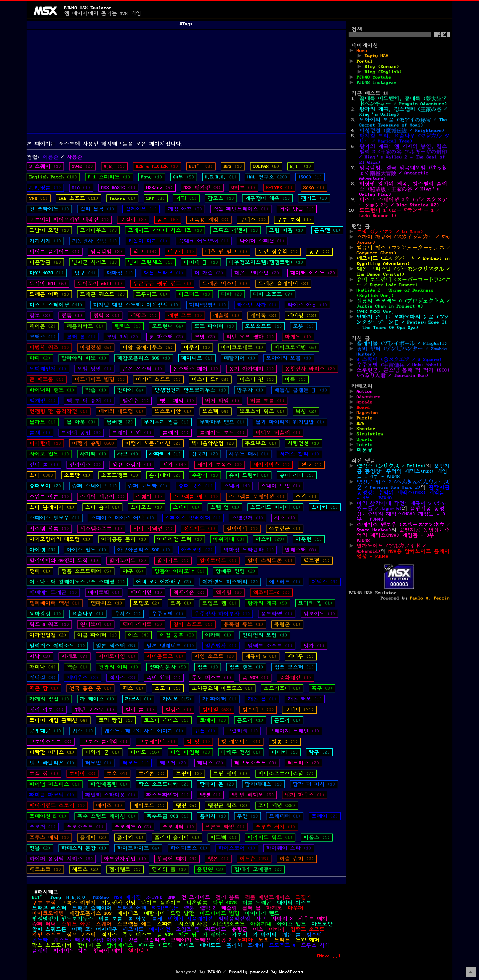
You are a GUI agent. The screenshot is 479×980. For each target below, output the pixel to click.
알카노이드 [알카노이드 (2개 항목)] (128, 561)
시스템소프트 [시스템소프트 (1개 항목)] (101, 529)
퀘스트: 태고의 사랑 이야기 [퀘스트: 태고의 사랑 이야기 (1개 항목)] (144, 731)
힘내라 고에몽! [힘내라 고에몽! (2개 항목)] (258, 869)
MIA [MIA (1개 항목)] (81, 188)
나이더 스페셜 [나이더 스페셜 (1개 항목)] (262, 241)
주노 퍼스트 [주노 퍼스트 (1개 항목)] (212, 678)
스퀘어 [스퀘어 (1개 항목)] (149, 497)
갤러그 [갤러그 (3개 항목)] (314, 198)
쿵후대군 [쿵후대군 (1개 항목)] (45, 731)
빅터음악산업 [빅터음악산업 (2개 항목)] (213, 443)
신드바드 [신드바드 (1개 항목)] (200, 529)
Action (365, 391)
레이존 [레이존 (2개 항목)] (43, 326)
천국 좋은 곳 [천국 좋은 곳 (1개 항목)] (90, 688)
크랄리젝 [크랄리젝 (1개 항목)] (242, 731)
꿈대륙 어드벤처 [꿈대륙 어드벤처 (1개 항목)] (204, 241)
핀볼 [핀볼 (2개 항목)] (40, 848)
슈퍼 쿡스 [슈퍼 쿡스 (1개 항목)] (196, 486)
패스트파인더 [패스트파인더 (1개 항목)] (168, 795)
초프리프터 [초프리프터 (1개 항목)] (282, 688)
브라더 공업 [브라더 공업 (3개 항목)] (81, 433)
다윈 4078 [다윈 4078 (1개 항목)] (47, 273)
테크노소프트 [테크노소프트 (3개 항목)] (255, 763)
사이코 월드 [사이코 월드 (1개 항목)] (49, 454)
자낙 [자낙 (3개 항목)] (40, 656)
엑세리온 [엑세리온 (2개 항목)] (189, 593)
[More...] (329, 956)
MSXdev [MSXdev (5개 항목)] (160, 188)
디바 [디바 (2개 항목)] (232, 294)
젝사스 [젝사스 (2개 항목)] (122, 678)
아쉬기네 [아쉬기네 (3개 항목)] (229, 539)
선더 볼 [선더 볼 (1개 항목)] (44, 465)
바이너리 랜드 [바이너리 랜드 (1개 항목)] (52, 390)
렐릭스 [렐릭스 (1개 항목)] (128, 326)
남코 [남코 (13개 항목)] (145, 252)
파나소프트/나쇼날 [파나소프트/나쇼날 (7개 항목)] (286, 774)
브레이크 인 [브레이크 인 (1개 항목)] (132, 433)
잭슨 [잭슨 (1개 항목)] (77, 667)
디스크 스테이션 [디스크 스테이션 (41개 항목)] (56, 305)
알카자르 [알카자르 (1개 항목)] (173, 561)
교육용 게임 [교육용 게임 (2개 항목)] (209, 220)
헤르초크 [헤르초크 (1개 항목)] (45, 869)
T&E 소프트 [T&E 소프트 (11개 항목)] (79, 198)
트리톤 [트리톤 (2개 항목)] (152, 774)
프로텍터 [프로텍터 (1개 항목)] (178, 827)
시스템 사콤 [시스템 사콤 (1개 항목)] (49, 529)
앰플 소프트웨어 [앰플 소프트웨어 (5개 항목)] (86, 571)
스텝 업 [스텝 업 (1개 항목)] (225, 507)
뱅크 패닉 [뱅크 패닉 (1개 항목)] (177, 401)
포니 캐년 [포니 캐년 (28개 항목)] (277, 806)
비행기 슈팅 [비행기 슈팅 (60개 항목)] (93, 443)
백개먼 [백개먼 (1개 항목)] (43, 401)
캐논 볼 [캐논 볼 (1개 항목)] (262, 699)
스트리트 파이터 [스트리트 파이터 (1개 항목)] (275, 507)
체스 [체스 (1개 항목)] (133, 688)
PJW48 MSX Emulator (88, 8)
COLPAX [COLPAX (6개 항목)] (266, 166)
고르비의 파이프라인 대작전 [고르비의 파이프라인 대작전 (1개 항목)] (69, 220)
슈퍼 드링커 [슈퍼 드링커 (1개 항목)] (249, 475)
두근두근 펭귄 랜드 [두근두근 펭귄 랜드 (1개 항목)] (162, 284)
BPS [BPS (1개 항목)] (233, 166)
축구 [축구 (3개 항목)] (322, 688)
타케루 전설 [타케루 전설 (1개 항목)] (241, 752)
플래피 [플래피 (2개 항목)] (93, 838)
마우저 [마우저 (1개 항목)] (197, 348)
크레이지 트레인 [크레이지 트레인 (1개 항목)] (294, 731)
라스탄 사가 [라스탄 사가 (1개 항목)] (257, 305)
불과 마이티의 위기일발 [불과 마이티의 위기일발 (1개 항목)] (290, 422)
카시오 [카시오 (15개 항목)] (177, 699)
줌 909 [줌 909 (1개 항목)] (255, 678)
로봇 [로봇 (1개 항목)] (303, 326)
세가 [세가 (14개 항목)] (174, 465)
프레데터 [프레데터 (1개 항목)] (285, 816)
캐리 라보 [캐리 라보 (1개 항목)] (47, 710)
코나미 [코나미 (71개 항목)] (299, 710)
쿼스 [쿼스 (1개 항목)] (82, 731)
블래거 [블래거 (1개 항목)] (176, 433)
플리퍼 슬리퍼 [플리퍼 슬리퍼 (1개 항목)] (177, 838)
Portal (365, 61)
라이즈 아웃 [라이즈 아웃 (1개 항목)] (307, 305)
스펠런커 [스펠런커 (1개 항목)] (247, 518)
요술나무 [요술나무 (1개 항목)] (88, 614)
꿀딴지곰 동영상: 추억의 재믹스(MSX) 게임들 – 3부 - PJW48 (401, 514)
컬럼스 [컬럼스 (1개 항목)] (178, 710)
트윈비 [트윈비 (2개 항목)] (189, 774)
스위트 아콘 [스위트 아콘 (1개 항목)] (49, 497)
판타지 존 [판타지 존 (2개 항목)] (217, 784)
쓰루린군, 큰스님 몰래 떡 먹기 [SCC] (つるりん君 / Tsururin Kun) (403, 373)
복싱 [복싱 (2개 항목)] (306, 411)
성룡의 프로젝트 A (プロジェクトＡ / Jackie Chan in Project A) (403, 304)
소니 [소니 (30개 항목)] (41, 475)
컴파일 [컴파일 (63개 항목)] (217, 710)
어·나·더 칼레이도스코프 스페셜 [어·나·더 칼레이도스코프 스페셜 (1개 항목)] (77, 582)
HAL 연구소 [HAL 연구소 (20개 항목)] (267, 177)
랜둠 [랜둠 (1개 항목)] (72, 316)
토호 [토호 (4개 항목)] (117, 774)
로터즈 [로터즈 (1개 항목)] (43, 337)
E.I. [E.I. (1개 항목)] (301, 166)
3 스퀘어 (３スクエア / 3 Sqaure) (399, 360)
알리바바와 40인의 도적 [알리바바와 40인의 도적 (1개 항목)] (64, 561)
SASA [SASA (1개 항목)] (314, 188)
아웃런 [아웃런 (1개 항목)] (309, 539)
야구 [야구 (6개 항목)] (133, 571)
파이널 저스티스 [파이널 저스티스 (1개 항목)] (55, 784)
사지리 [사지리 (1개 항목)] (93, 454)
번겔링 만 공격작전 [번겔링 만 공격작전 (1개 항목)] (59, 411)
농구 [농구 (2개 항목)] (319, 252)
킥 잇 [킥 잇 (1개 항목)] (198, 742)
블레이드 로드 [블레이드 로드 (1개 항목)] (222, 433)
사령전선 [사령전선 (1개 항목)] (303, 443)
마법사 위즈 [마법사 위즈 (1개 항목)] (49, 348)
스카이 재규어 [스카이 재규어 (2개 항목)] (102, 497)
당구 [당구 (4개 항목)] (85, 273)
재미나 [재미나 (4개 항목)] (43, 667)
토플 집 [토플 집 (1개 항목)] (44, 774)
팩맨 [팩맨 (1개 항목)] (210, 795)
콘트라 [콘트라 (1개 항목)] (287, 720)
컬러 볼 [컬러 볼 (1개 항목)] (140, 710)
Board (363, 407)
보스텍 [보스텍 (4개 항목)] (216, 411)
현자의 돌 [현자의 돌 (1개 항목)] (169, 869)
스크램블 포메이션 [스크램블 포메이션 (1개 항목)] (257, 497)
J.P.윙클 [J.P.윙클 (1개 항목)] (45, 188)
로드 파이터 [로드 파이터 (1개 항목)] (214, 326)
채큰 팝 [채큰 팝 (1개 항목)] (44, 688)
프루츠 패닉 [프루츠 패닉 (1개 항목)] (49, 838)
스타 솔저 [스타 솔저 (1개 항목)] (102, 507)
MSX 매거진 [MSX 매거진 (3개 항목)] (202, 188)
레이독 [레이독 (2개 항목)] (263, 316)
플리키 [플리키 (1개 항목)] (130, 838)
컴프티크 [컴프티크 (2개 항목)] (258, 710)
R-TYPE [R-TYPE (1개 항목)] (279, 188)
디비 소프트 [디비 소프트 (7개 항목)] (273, 294)
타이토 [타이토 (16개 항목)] (145, 752)
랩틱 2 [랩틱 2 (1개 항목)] (106, 316)
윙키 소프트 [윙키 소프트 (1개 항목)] (193, 624)
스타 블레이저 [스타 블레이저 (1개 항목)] (52, 507)
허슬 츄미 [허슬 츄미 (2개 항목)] (297, 859)
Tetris (365, 445)
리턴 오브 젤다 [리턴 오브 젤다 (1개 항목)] (250, 337)
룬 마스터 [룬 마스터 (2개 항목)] (166, 337)
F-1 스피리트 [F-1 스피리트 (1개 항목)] (109, 177)
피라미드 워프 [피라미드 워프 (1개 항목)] (270, 838)
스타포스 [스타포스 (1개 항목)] (146, 507)
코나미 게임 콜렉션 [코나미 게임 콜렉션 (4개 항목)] (59, 720)
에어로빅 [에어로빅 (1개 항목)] (104, 593)
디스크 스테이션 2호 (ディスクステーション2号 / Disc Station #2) (403, 202)
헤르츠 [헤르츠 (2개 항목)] (85, 869)
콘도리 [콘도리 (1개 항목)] (250, 720)
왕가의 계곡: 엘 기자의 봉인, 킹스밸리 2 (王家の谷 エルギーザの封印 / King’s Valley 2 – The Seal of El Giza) (403, 154)
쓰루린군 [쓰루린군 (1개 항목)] (285, 529)
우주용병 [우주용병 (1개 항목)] (168, 614)
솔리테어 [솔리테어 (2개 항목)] (165, 475)
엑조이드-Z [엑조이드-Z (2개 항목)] (271, 593)
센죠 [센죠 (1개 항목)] (311, 465)
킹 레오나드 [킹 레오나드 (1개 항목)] (241, 742)
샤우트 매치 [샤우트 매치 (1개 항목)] (249, 454)
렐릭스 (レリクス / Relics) (391, 466)
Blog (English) (383, 72)
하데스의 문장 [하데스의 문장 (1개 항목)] (84, 848)
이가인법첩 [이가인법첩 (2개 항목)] (48, 635)
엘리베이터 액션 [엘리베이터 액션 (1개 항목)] (55, 603)
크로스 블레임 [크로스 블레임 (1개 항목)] (105, 742)
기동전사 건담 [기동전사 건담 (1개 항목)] (94, 241)
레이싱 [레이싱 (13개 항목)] (302, 316)
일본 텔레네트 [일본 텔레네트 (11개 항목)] (170, 646)
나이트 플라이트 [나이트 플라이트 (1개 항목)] (55, 252)
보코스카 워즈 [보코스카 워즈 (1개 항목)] (262, 411)
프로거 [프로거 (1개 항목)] (43, 827)
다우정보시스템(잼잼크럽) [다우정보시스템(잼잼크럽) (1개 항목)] (266, 262)
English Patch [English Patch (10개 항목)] (53, 177)
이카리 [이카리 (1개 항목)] (218, 635)
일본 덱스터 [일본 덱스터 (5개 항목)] (116, 646)
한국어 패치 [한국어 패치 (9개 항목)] (177, 859)
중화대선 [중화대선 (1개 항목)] (295, 678)
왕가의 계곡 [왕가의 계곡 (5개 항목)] (267, 603)
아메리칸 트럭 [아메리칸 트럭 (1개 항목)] (180, 539)
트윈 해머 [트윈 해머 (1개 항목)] (230, 774)
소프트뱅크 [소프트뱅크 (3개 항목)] (120, 475)
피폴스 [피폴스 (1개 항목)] (317, 838)
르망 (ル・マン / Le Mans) (390, 232)
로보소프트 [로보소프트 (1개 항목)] (263, 326)
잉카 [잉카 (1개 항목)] (314, 646)
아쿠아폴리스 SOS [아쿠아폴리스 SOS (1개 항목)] (144, 550)
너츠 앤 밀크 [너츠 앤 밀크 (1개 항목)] (226, 252)
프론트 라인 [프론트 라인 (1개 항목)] (225, 827)
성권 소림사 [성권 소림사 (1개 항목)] (132, 465)
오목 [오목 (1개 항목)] (181, 603)
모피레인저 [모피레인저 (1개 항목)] (48, 369)
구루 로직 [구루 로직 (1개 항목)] (294, 220)
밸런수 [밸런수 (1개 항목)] (136, 401)
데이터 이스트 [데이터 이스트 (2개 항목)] (313, 273)
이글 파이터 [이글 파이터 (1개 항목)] (97, 635)
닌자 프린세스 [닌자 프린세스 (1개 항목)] (150, 262)
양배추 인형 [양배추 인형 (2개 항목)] (236, 571)
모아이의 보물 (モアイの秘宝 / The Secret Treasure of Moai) (403, 122)
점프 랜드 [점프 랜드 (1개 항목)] (246, 667)
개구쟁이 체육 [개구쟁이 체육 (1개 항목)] (267, 198)
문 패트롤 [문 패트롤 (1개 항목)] (47, 379)
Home (362, 51)
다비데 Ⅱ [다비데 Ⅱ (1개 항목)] (201, 262)
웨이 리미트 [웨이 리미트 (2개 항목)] (142, 624)
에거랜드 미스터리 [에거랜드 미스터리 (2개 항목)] (230, 582)
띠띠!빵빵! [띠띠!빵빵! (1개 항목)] (208, 305)
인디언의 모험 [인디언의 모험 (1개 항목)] (265, 635)
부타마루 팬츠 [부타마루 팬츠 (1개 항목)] (222, 422)
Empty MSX (377, 56)
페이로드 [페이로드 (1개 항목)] (149, 806)
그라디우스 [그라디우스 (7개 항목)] (98, 230)
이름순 (51, 157)
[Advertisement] (186, 84)
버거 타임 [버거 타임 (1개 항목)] (222, 401)
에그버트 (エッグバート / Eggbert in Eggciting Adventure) (403, 261)
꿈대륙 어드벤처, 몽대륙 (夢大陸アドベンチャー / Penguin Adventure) (403, 101)
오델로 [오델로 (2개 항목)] (146, 603)
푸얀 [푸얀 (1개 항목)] (247, 816)
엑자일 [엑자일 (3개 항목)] (229, 593)
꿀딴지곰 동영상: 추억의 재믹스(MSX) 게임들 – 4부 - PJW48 (403, 471)
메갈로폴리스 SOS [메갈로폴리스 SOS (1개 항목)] (144, 358)
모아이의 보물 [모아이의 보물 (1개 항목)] (289, 358)
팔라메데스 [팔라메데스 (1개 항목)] (263, 784)
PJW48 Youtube (374, 77)
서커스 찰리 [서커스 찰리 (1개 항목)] (299, 454)
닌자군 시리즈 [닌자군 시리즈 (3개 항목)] (94, 262)
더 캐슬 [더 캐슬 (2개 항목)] (209, 273)
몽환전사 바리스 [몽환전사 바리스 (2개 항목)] (310, 369)
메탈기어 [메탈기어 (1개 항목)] (239, 358)
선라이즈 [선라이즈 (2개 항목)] (85, 465)
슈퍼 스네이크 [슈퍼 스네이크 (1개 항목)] (94, 486)
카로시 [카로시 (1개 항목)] (138, 699)
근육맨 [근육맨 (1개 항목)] (327, 230)
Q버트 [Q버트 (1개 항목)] (243, 188)
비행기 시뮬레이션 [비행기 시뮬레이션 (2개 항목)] (153, 443)
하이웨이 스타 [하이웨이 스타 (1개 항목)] (289, 848)
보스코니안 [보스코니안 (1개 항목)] (173, 411)
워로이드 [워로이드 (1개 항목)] (319, 614)
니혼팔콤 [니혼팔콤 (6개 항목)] (45, 262)
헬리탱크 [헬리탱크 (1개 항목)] (125, 869)
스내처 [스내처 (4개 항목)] (237, 486)
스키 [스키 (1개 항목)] (306, 497)
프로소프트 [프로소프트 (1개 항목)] (85, 827)
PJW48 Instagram (377, 83)
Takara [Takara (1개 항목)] (122, 198)
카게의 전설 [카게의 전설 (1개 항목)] (49, 699)
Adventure (369, 397)
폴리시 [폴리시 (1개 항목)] (213, 816)
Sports (365, 439)
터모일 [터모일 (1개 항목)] (98, 763)
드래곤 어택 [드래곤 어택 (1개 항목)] (49, 294)
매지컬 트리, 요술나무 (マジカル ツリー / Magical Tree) (404, 138)
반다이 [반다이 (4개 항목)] (130, 390)
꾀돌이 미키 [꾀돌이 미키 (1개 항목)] (148, 241)
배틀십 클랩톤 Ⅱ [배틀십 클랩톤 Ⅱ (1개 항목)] (301, 390)
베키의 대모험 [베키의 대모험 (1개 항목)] (121, 411)
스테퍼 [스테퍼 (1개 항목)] (186, 507)
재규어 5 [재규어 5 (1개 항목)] (261, 656)
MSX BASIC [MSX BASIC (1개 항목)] (118, 188)
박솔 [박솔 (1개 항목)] (96, 390)
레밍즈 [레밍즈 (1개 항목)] (144, 316)
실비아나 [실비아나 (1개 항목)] (242, 529)
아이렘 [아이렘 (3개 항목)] (43, 550)
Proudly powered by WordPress (266, 972)
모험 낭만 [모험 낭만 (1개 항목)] (94, 369)
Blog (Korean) (382, 67)
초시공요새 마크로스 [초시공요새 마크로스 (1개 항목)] (222, 688)
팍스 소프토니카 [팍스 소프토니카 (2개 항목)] (164, 784)
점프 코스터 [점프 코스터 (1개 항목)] (294, 667)
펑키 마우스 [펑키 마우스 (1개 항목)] (305, 795)
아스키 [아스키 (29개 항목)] (270, 539)
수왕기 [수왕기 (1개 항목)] (205, 475)
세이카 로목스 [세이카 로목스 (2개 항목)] (220, 465)
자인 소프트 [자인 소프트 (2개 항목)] (214, 656)
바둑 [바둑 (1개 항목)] (295, 379)
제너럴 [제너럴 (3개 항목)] (43, 678)
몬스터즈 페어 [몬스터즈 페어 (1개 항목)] (196, 369)
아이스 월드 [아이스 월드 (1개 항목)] (86, 550)
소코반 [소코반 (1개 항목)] (77, 475)
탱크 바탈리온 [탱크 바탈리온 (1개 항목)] (52, 763)
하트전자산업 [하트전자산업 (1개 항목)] (125, 859)
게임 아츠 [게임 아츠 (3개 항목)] (185, 209)
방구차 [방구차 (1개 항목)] (250, 390)
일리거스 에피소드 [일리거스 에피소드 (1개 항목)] (57, 646)
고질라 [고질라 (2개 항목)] (133, 220)
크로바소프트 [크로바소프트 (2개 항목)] (51, 742)
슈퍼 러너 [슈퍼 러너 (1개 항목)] (297, 475)
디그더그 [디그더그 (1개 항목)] (194, 294)
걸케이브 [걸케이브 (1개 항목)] (141, 209)
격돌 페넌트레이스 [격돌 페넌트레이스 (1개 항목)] (241, 209)
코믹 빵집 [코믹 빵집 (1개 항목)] (116, 720)
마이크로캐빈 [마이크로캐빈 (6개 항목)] (295, 348)
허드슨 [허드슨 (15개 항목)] (254, 859)
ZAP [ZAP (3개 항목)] (156, 198)
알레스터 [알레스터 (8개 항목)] (301, 550)
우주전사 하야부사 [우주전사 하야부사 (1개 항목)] (222, 614)
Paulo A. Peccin (430, 598)
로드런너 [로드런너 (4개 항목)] (168, 326)
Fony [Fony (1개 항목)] (152, 177)
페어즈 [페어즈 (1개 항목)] (109, 806)
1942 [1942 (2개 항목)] (82, 166)
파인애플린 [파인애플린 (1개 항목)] (109, 784)
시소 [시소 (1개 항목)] (285, 518)
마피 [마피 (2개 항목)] (40, 358)
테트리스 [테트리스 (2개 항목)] (303, 763)
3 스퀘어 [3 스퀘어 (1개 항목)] (45, 166)
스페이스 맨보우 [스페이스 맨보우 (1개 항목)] (55, 518)
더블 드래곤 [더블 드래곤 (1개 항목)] (164, 273)
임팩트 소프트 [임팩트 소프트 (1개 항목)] (270, 646)
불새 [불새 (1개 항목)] (40, 433)
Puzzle (365, 418)
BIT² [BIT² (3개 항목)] (201, 166)
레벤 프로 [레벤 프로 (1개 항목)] (185, 316)
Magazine (367, 413)
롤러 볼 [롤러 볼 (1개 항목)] (81, 337)
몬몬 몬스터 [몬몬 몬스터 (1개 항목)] (142, 369)
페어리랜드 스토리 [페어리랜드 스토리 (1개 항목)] (57, 806)
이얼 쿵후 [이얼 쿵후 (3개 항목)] (177, 635)
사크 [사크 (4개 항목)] (128, 454)
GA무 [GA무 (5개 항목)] (184, 177)
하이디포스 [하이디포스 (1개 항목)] (189, 848)
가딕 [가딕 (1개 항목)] (186, 198)
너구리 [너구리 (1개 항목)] (181, 252)
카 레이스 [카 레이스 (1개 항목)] (97, 699)
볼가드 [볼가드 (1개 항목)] (43, 422)
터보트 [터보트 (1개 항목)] (136, 763)
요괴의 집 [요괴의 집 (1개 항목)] (315, 603)
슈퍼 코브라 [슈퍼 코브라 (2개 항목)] (148, 486)
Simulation (370, 434)
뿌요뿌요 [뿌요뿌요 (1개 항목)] (261, 443)
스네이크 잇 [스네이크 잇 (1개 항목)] (281, 486)
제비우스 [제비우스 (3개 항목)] (82, 678)
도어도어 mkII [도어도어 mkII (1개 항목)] (100, 284)
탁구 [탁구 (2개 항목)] (319, 752)
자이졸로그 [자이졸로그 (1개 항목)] (165, 656)
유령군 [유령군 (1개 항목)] (287, 624)
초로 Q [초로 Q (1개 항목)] (168, 688)
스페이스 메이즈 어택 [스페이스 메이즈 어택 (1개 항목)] (122, 518)
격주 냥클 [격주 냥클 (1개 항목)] (297, 209)
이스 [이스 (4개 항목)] (138, 635)
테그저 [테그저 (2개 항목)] (173, 763)
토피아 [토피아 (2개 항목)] (82, 774)
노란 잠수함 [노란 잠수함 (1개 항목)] (278, 252)
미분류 (365, 450)
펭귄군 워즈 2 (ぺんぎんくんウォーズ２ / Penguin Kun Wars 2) (403, 485)
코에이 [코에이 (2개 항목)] (213, 720)
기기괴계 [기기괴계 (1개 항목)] (45, 241)
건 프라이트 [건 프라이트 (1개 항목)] (49, 209)
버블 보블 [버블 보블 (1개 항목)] (267, 401)
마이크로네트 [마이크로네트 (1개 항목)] (242, 348)
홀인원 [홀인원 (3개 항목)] (210, 869)
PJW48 (214, 972)
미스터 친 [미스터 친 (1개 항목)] (257, 379)
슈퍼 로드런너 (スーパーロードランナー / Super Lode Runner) (403, 282)
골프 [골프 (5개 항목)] (168, 220)
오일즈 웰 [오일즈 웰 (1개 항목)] (220, 603)
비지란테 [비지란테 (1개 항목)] (45, 443)
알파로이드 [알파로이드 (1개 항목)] (218, 561)
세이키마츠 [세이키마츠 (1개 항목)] (271, 465)
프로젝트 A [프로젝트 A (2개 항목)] (133, 827)
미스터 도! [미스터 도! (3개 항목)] (210, 379)
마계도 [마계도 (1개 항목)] (298, 337)
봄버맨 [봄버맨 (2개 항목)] (120, 422)
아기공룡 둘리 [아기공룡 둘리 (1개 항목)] (124, 539)
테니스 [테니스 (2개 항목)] (210, 763)
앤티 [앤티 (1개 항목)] (40, 571)
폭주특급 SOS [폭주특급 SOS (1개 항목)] (168, 816)
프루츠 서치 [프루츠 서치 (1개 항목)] (275, 827)
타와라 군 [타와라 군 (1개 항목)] (102, 752)
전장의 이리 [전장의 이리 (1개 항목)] (118, 667)
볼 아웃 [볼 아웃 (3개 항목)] (81, 422)
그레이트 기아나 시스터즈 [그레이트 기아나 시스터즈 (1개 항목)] (165, 230)
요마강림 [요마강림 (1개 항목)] (45, 614)
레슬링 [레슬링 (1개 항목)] (226, 316)
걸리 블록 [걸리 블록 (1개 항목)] (97, 209)
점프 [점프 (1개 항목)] (208, 667)
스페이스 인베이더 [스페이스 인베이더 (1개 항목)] (193, 518)
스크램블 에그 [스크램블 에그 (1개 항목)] (196, 497)
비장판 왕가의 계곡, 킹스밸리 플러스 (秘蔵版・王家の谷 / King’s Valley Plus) (403, 189)
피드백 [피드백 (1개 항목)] (224, 838)
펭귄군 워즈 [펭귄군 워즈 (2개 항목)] (228, 806)
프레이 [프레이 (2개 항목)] (325, 816)
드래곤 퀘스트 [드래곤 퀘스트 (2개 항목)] (102, 294)
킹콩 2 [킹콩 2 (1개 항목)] (285, 742)
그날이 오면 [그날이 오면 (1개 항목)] (49, 230)
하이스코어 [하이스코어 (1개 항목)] (237, 848)
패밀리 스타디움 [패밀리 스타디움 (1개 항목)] (110, 795)
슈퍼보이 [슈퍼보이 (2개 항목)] (45, 486)
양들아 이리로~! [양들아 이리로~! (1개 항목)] (180, 571)
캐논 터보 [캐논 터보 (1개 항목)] (305, 699)
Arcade (365, 402)
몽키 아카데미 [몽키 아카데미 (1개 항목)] (251, 369)
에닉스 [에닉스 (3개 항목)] (325, 582)
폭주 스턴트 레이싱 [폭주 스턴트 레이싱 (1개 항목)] (106, 816)
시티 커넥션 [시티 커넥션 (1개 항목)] (153, 529)
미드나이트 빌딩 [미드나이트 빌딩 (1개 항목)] (100, 379)
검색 (357, 29)
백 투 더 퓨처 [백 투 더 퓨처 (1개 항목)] (89, 401)
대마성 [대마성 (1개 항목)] (120, 273)
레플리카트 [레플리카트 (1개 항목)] (85, 326)
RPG (361, 423)
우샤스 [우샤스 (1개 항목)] (128, 614)
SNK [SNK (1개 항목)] (39, 198)
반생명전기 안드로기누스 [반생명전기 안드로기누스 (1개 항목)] (190, 390)
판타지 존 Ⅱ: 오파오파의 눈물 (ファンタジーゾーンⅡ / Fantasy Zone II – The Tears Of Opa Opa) (403, 322)
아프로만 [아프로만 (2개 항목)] (197, 550)
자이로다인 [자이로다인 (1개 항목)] (117, 656)
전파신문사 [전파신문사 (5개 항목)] (168, 667)
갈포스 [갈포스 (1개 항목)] (221, 198)
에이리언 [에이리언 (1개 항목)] (146, 593)
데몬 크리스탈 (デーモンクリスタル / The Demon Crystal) (403, 272)
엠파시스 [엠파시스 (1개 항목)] (106, 603)
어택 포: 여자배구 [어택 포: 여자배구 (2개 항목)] (164, 582)
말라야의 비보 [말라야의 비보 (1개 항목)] (84, 358)
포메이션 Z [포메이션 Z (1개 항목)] (48, 816)
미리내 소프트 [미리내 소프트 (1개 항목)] (158, 379)
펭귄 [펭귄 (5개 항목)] (186, 806)
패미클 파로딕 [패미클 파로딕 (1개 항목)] (52, 795)
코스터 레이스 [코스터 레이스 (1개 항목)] (166, 720)
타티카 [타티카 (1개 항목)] (285, 752)
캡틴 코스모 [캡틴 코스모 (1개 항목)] (94, 710)
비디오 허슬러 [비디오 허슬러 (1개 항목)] (278, 433)
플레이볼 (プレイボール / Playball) (402, 344)
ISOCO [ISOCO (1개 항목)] (310, 177)
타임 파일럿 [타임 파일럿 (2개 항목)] (190, 752)
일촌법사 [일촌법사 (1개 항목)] (221, 646)
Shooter (366, 429)
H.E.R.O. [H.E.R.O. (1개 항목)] (221, 177)
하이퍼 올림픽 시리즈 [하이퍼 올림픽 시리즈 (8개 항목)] (61, 859)
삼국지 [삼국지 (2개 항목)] (205, 454)
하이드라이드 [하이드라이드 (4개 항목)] (138, 848)
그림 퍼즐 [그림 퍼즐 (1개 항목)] (286, 230)
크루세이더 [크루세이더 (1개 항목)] (157, 742)
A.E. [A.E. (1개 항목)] (114, 166)
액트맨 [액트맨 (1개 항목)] (317, 561)
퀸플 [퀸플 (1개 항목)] (205, 731)
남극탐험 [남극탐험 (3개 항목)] (106, 252)
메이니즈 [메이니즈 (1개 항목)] (197, 358)
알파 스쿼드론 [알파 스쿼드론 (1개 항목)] (270, 561)
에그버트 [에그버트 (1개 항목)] (285, 582)
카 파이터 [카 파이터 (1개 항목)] (220, 699)
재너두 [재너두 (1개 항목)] (301, 656)
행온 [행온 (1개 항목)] (218, 859)
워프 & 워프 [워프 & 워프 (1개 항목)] (49, 624)
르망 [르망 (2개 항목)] (205, 337)
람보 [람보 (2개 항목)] (40, 316)
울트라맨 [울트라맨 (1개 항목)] (277, 614)
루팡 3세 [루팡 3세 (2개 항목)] (122, 337)
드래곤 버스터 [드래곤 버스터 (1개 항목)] (225, 284)
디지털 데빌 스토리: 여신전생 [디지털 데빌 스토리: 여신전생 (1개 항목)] (136, 305)
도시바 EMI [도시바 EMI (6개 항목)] (48, 284)
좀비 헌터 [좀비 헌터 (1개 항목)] (164, 678)
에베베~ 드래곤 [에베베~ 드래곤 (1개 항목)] (53, 593)
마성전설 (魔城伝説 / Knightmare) (402, 130)
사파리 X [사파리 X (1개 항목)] (165, 454)
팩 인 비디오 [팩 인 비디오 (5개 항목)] (253, 795)
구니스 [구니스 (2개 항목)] (253, 220)
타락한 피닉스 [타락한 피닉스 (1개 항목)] (52, 752)
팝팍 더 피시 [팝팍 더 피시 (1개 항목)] (314, 784)
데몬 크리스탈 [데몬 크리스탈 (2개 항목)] (257, 273)
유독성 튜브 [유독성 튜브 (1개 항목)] (243, 624)
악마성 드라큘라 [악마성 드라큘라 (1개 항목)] (249, 550)
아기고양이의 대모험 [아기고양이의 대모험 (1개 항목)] (60, 539)
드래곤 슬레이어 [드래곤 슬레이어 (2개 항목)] (283, 284)
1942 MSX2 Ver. (375, 312)
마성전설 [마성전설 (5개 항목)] (96, 348)
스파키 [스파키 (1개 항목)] (325, 507)
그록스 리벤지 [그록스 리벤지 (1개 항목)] (236, 230)
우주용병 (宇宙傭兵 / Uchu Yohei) (399, 365)
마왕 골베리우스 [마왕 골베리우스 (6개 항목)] (148, 348)
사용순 (75, 157)
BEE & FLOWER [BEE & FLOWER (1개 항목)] (157, 166)
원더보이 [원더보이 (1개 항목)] (96, 624)
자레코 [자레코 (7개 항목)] (75, 656)
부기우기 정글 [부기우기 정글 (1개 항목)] (166, 422)
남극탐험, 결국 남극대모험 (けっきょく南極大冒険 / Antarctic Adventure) (403, 173)
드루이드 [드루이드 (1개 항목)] (152, 294)
